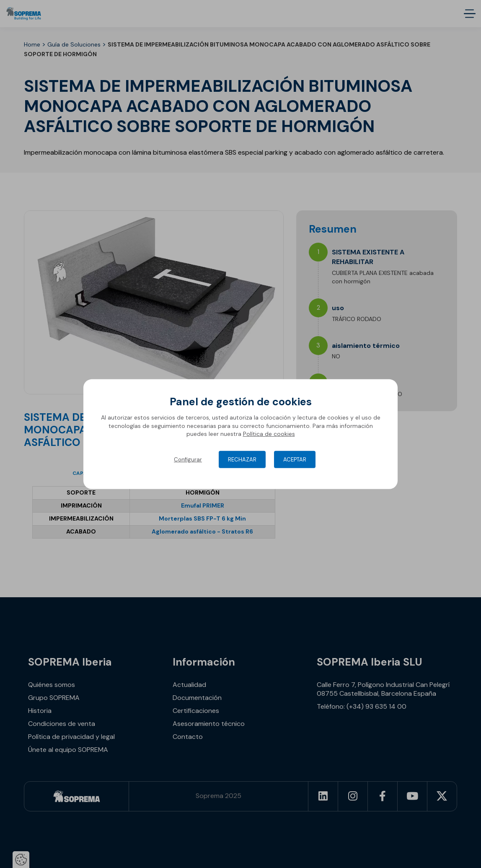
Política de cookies (269, 434)
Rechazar (242, 460)
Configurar (188, 460)
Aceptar (295, 460)
